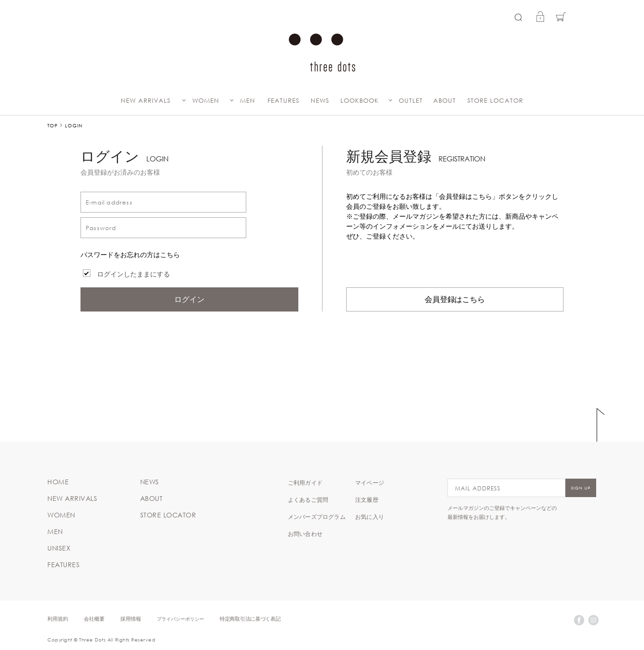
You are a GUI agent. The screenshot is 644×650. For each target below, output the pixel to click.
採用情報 (131, 619)
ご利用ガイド (305, 482)
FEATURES (283, 101)
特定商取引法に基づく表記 (250, 619)
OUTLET (411, 101)
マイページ (370, 482)
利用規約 (58, 619)
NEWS (320, 101)
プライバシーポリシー (180, 619)
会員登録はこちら (455, 299)
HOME (58, 482)
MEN (248, 101)
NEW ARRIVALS (146, 101)
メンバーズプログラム (317, 516)
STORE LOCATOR (495, 101)
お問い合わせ (305, 534)
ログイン (189, 299)
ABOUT (445, 101)
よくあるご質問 (308, 499)
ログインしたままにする (134, 274)
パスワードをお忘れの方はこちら (130, 255)
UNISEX (59, 548)
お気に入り (370, 516)
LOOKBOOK (360, 101)
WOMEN (206, 101)
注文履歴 (367, 499)
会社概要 (94, 619)
